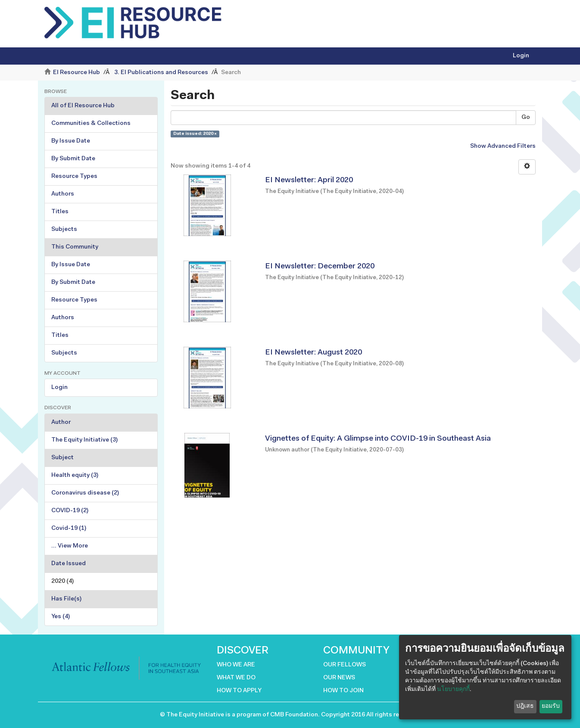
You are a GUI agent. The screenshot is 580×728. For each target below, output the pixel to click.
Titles (60, 212)
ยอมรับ (551, 706)
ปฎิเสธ (525, 706)
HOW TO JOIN (343, 691)
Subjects (64, 230)
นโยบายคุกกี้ (453, 690)
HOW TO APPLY (239, 691)
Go (526, 118)
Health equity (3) (75, 476)
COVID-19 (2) (70, 511)
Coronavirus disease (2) (85, 493)
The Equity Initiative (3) (84, 440)
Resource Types (74, 177)
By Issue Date (71, 141)
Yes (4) (61, 617)
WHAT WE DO (236, 678)
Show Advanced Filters (503, 146)
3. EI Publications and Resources (161, 73)
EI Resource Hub (76, 73)
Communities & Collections (91, 124)
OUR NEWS (339, 678)
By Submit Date (73, 159)
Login (59, 388)
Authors (63, 194)
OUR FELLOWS (345, 665)
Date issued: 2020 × (195, 134)
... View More (70, 546)
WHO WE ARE (236, 665)
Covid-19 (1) (69, 529)
